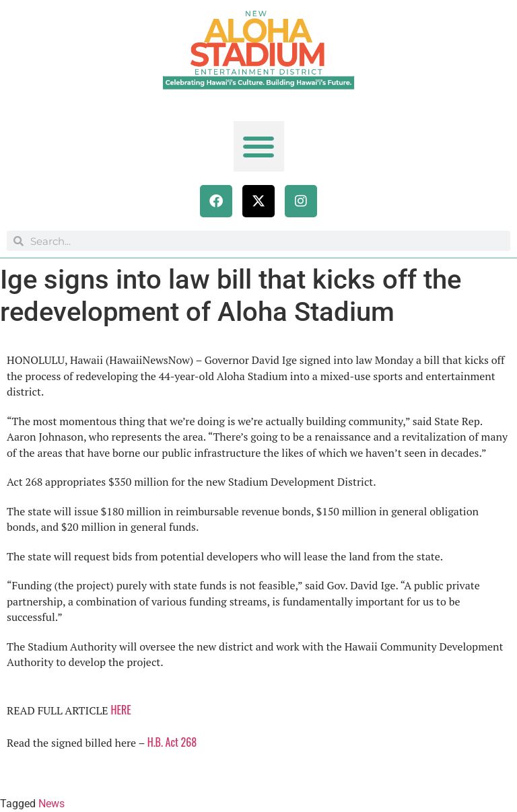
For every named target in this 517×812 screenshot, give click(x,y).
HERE (120, 710)
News (51, 804)
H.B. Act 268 (173, 742)
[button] (259, 146)
